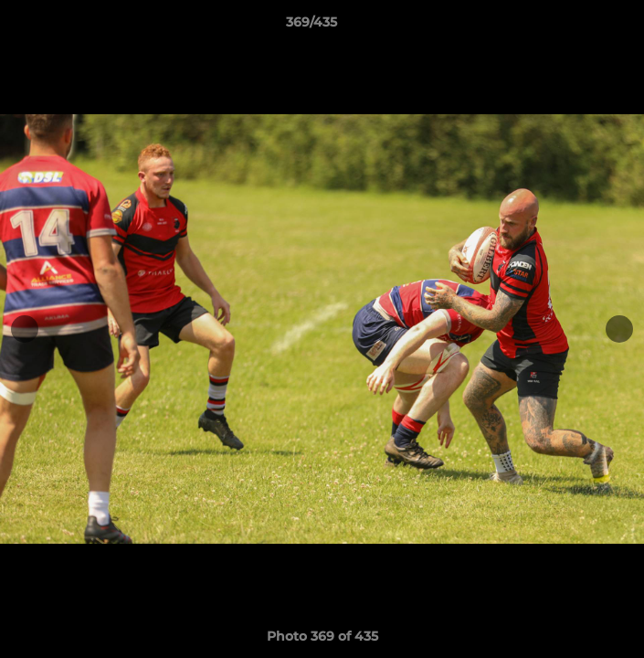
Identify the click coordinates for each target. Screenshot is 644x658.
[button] (578, 27)
